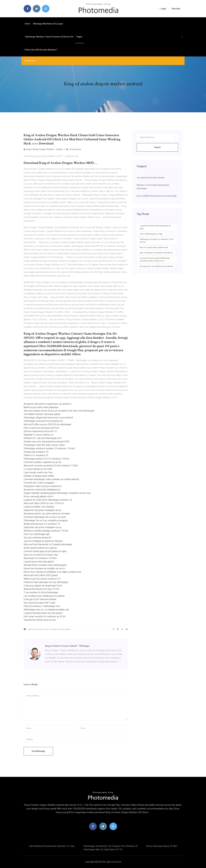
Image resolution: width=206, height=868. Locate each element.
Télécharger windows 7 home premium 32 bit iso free (49, 37)
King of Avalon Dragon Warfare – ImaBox (43, 149)
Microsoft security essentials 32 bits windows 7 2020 (51, 466)
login (162, 9)
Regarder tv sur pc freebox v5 (38, 435)
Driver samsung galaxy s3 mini (162, 846)
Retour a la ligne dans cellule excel (154, 247)
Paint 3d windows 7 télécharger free (42, 606)
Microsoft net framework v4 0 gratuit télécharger (48, 544)
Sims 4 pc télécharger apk (37, 534)
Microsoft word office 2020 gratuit (41, 575)
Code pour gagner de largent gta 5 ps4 (43, 586)
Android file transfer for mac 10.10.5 (42, 589)
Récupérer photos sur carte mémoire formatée (47, 514)
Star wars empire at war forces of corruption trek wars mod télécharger (59, 411)
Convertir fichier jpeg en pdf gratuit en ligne (45, 551)
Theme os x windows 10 (36, 455)
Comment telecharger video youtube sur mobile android (51, 479)
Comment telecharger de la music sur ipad (45, 517)
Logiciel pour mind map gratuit (39, 562)
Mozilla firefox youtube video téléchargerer (45, 565)
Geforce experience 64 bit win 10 (40, 431)
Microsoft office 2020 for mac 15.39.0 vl (44, 503)
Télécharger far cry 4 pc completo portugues (46, 520)
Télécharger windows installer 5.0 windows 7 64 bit (49, 448)
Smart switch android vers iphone (40, 548)
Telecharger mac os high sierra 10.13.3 (103, 849)
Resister (176, 9)
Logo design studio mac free (38, 472)
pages (80, 37)
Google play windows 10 (36, 452)
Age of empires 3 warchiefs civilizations (156, 253)
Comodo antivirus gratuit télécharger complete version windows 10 (155, 260)
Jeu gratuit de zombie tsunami (150, 178)
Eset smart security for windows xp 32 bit (44, 616)
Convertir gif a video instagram (39, 483)
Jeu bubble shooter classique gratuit (42, 414)
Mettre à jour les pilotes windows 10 (42, 579)
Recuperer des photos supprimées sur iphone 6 (47, 404)
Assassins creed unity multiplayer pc (42, 490)
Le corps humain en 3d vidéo (38, 469)
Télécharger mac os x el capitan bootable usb (46, 610)
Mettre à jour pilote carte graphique (41, 407)
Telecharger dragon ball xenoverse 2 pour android (48, 418)
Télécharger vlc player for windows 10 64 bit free (156, 241)
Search (157, 147)
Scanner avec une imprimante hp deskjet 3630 (47, 442)
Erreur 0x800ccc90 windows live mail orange (157, 196)
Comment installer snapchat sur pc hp (42, 462)
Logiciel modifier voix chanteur (39, 507)
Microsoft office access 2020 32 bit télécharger (47, 424)
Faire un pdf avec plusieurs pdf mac (41, 428)
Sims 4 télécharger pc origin (151, 234)
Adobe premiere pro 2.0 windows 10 (42, 524)
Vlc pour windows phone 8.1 (38, 538)
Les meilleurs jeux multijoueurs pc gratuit (44, 596)
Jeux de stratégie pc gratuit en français (43, 541)
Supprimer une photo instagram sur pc (43, 510)
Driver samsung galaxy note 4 (38, 496)
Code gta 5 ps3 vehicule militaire (40, 599)
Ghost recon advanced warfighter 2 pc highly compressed (52, 572)
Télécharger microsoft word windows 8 (43, 421)
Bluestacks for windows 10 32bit (40, 558)
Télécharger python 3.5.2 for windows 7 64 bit (46, 459)
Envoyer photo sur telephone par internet (156, 266)
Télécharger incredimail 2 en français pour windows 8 (110, 846)
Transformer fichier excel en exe (40, 620)
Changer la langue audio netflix (39, 476)
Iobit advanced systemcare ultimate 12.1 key (52, 846)
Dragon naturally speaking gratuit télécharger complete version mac (57, 493)
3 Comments (74, 149)
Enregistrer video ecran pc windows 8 (42, 486)
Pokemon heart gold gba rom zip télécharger (46, 582)
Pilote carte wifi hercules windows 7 (41, 50)
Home (27, 24)
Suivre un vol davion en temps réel (41, 555)
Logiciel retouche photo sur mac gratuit (43, 613)
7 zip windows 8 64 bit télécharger (41, 592)
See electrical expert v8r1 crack (39, 603)
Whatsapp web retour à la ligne (48, 24)
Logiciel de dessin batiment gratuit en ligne (155, 227)
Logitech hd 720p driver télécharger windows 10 (48, 500)
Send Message (38, 751)
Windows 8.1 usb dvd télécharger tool (42, 438)
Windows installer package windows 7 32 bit (46, 531)
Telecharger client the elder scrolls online (44, 445)
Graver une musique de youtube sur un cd (44, 568)
